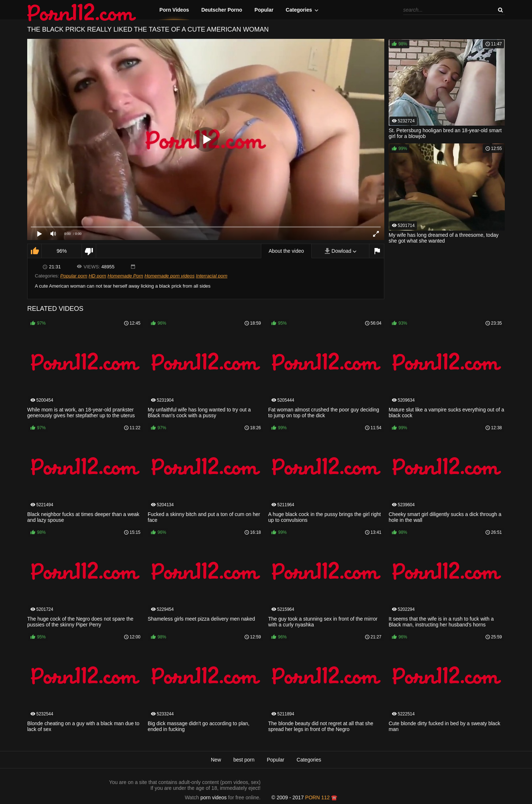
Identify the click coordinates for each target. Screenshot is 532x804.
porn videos (213, 797)
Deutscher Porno (222, 10)
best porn (244, 760)
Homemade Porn (125, 276)
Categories (299, 10)
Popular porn (74, 276)
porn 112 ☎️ (321, 797)
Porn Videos (174, 10)
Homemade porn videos (169, 276)
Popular (264, 10)
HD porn (97, 276)
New (216, 760)
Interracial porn (212, 276)
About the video (286, 251)
